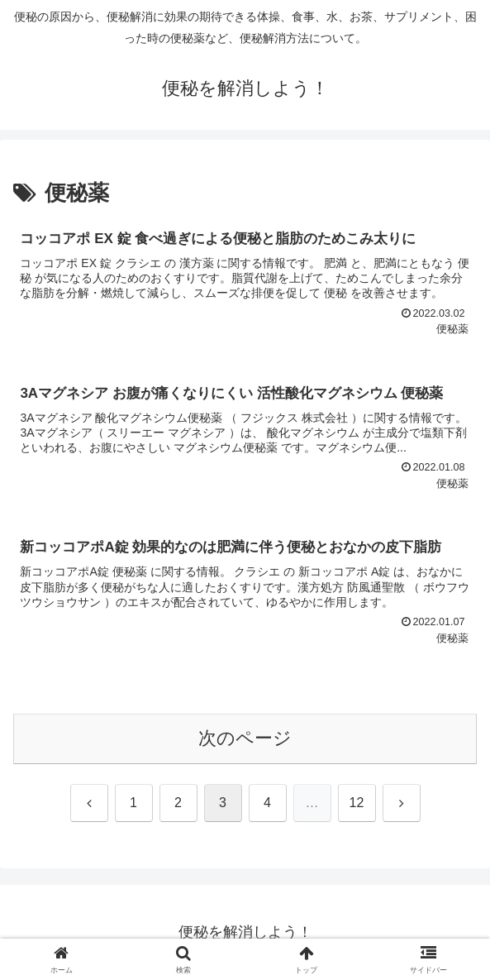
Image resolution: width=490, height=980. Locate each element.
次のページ (245, 738)
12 (357, 803)
